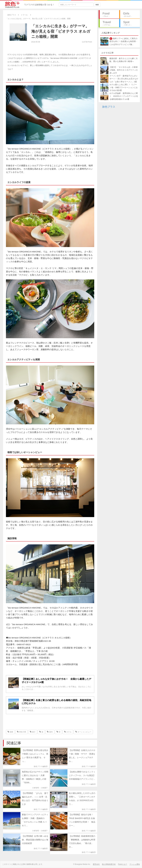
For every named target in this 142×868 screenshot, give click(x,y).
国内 (50, 732)
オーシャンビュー (83, 732)
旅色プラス (109, 107)
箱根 (10, 732)
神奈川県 (21, 732)
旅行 (33, 732)
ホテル (68, 732)
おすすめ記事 (108, 53)
